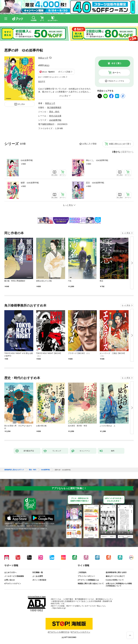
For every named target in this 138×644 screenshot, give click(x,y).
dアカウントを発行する (58, 632)
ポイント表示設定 (39, 580)
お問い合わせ (10, 580)
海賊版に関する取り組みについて (91, 584)
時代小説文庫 (55, 116)
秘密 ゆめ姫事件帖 (30, 183)
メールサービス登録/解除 (14, 576)
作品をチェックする (116, 81)
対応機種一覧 (38, 572)
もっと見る (126, 233)
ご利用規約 (82, 572)
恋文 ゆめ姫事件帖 (95, 183)
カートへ (116, 73)
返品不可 (42, 82)
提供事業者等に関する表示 (116, 572)
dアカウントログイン (13, 584)
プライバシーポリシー (86, 576)
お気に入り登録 (89, 144)
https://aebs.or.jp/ (59, 608)
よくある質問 (38, 576)
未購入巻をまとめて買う (120, 144)
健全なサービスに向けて (115, 576)
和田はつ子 (43, 58)
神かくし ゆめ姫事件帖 (97, 160)
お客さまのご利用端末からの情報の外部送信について (119, 585)
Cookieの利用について (115, 580)
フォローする (50, 58)
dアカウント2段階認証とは (88, 580)
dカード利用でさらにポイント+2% (52, 77)
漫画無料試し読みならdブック (14, 470)
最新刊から (128, 152)
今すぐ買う (116, 63)
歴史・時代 (54, 112)
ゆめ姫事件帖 (27, 160)
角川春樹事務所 (54, 107)
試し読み (21, 104)
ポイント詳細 (64, 72)
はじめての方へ (10, 572)
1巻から (116, 152)
